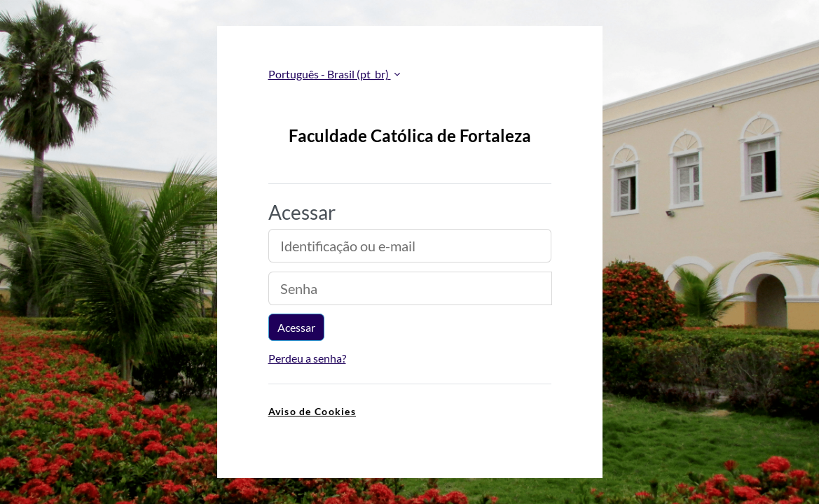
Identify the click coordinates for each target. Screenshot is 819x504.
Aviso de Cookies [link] (312, 411)
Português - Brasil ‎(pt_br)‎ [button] (330, 74)
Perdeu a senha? (307, 358)
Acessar (296, 327)
